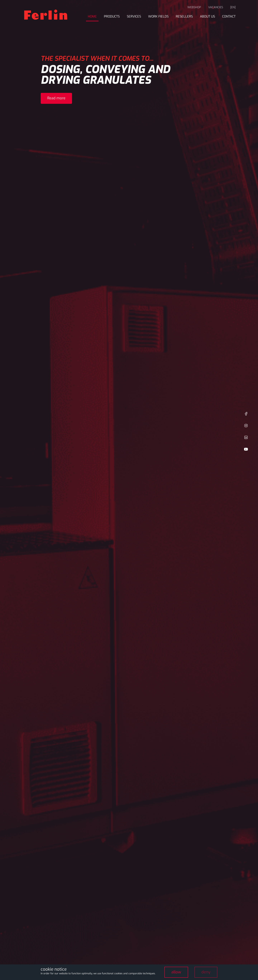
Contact (229, 16)
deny (206, 972)
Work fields (158, 16)
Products (112, 16)
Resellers (184, 16)
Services (134, 16)
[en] (233, 7)
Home (92, 16)
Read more (56, 98)
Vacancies (216, 7)
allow (176, 972)
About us (207, 16)
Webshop (194, 7)
